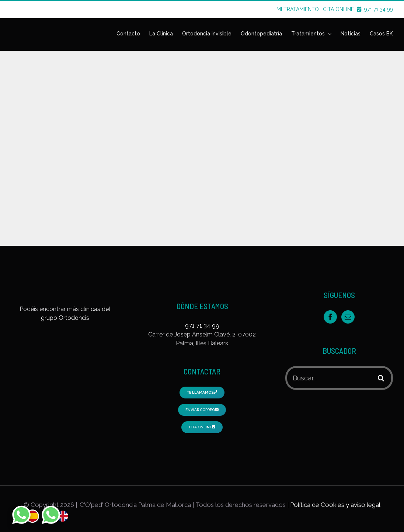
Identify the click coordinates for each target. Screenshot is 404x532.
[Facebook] (330, 317)
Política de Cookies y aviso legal (335, 505)
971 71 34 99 (379, 9)
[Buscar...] (329, 378)
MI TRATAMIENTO (298, 9)
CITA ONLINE (343, 9)
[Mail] (348, 317)
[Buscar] (381, 378)
